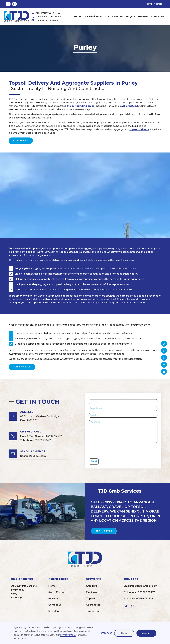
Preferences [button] (105, 633)
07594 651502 (41, 436)
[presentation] (111, 451)
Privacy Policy (68, 635)
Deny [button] (124, 633)
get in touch (154, 4)
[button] (93, 17)
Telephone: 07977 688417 (49, 17)
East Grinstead (129, 106)
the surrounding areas (81, 106)
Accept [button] (146, 633)
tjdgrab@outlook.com (47, 20)
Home (77, 17)
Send (94, 461)
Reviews (143, 17)
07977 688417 (35, 440)
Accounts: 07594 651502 (48, 13)
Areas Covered (114, 17)
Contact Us (158, 17)
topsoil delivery (139, 129)
